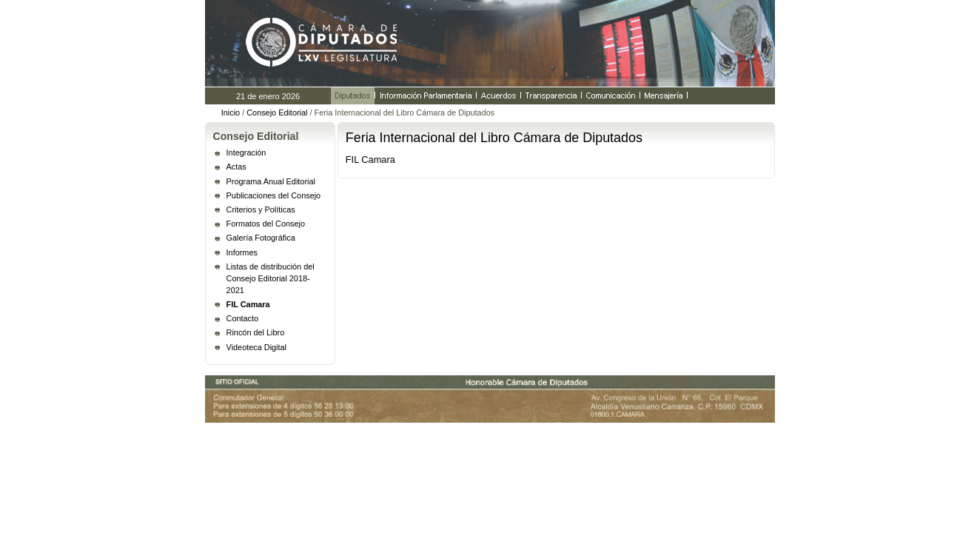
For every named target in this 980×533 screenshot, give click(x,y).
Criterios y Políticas (261, 209)
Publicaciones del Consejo (274, 195)
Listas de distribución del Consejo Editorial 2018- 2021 (271, 278)
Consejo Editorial (277, 113)
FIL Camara (248, 304)
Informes (242, 252)
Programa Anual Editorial (271, 181)
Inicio (231, 113)
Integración (246, 152)
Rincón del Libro (256, 332)
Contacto (243, 318)
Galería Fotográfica (261, 238)
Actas (236, 167)
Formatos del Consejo (266, 224)
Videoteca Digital (256, 347)
